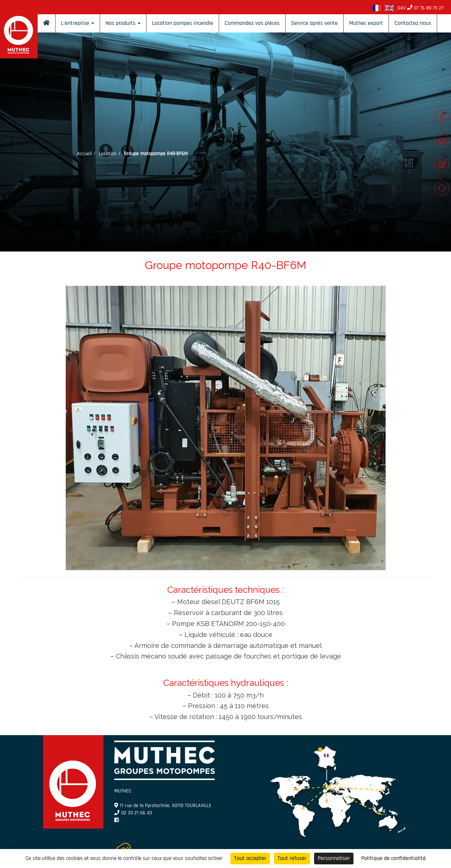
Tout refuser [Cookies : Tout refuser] (292, 858)
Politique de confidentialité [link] (393, 858)
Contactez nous (413, 23)
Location (108, 154)
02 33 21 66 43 (133, 813)
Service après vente (314, 23)
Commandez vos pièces (252, 23)
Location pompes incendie (183, 23)
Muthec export (366, 23)
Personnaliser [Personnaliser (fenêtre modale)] (334, 858)
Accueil (84, 154)
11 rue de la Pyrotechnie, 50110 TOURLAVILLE (163, 806)
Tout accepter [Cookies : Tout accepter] (250, 858)
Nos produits (123, 23)
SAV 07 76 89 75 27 (421, 8)
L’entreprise (78, 23)
